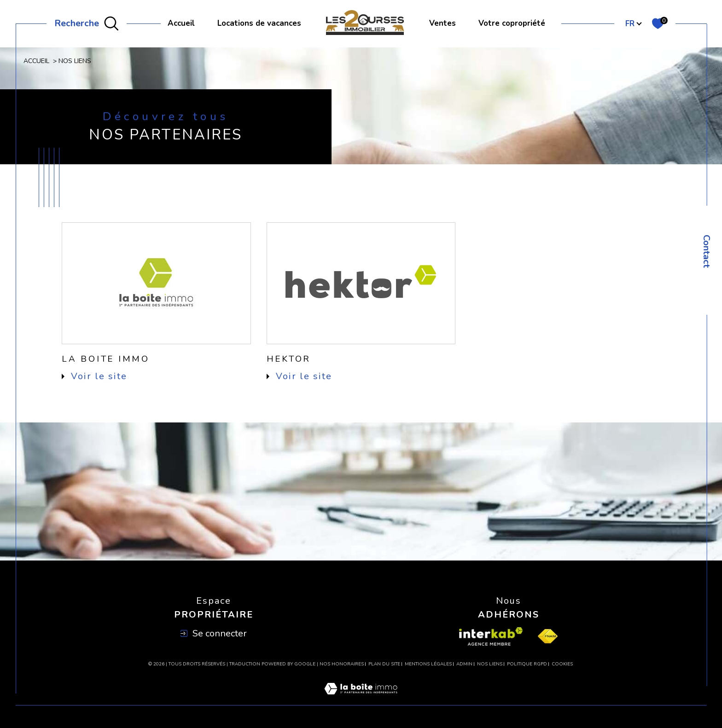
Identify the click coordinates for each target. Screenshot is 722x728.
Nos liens (490, 664)
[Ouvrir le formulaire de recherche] (87, 24)
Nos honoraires (342, 664)
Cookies (562, 664)
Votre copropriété (512, 23)
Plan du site (384, 664)
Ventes (443, 23)
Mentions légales (428, 664)
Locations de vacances (259, 23)
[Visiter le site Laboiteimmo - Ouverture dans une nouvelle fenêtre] (361, 700)
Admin (464, 664)
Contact (707, 251)
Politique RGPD (527, 664)
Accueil (181, 23)
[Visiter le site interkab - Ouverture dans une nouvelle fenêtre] (491, 636)
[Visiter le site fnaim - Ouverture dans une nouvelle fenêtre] (548, 636)
